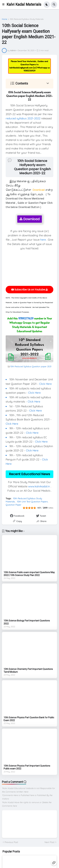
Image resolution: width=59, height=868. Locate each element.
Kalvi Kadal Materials (24, 5)
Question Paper (13, 505)
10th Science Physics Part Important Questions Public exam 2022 (27, 767)
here (43, 240)
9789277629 (26, 318)
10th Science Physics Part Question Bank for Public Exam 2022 (29, 719)
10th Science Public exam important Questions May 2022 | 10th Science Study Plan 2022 (29, 574)
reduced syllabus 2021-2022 (23, 118)
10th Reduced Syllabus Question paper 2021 (31, 366)
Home (5, 19)
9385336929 (29, 71)
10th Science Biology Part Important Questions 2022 (27, 622)
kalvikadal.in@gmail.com (21, 68)
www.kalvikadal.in (39, 486)
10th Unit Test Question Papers (32, 502)
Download (30, 219)
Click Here (45, 384)
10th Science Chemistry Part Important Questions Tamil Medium (28, 670)
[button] (4, 5)
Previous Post (11, 842)
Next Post (49, 842)
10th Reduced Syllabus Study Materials (27, 19)
